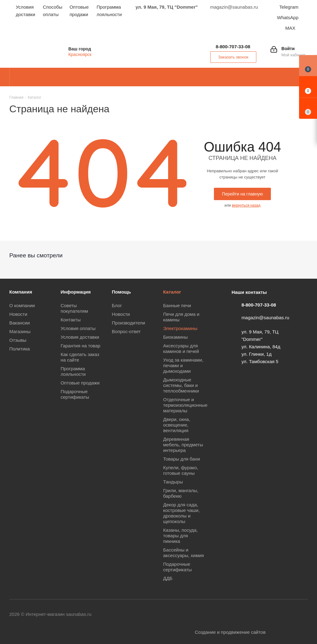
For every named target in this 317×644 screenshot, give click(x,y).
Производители (128, 323)
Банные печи (177, 305)
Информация (76, 292)
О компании (22, 305)
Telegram (289, 7)
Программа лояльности (73, 371)
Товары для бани (182, 459)
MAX (290, 28)
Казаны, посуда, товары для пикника (180, 536)
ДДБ (168, 578)
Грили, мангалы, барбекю (181, 493)
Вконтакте (195, 615)
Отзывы (18, 340)
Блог (117, 305)
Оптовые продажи (80, 383)
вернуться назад (246, 205)
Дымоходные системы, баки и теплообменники (181, 385)
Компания (21, 292)
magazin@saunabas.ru (265, 318)
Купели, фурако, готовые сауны (181, 470)
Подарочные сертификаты (75, 394)
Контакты (71, 320)
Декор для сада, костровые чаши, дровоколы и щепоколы (181, 513)
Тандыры (173, 482)
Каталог (172, 292)
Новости (18, 314)
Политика (20, 349)
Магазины (20, 331)
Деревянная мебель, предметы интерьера (183, 445)
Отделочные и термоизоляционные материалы (185, 405)
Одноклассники (241, 615)
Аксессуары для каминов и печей (181, 348)
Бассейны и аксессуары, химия (184, 553)
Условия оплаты (78, 328)
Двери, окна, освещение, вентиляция (177, 425)
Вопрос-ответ (126, 331)
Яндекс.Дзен (303, 615)
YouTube (226, 615)
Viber (257, 615)
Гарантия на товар (80, 346)
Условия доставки (80, 337)
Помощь (121, 292)
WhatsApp (288, 17)
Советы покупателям (74, 308)
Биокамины (176, 337)
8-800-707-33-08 (233, 47)
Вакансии (20, 323)
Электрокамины (180, 328)
